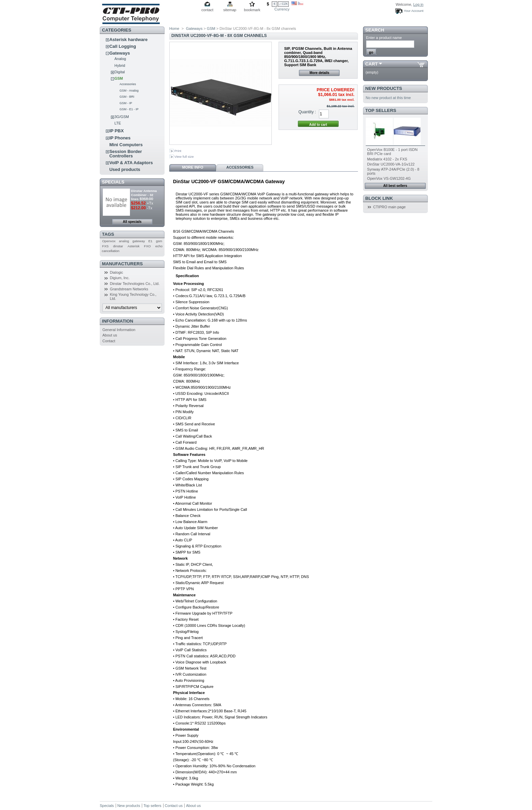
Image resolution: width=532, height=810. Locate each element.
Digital (120, 72)
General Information (119, 330)
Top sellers (381, 110)
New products (384, 88)
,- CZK (283, 4)
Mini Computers (126, 145)
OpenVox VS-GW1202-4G (389, 178)
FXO (147, 246)
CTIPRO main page (389, 207)
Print (178, 151)
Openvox (109, 241)
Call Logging (123, 46)
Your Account (414, 11)
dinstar (118, 246)
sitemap (230, 10)
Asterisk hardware (128, 40)
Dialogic (117, 272)
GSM (119, 78)
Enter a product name (384, 38)
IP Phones (120, 138)
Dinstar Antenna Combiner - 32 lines (144, 195)
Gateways (120, 53)
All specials (132, 222)
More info (193, 167)
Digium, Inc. (120, 278)
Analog (120, 59)
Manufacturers (122, 264)
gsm (159, 241)
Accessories (128, 84)
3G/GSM (122, 117)
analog (124, 241)
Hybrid (120, 65)
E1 (150, 241)
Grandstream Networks (129, 289)
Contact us (174, 806)
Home (174, 28)
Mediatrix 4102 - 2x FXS (387, 159)
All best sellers (395, 186)
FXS (105, 246)
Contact (109, 341)
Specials (113, 182)
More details (319, 73)
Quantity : (307, 112)
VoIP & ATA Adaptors (131, 163)
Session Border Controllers (126, 154)
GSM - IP (126, 103)
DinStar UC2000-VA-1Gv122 (391, 164)
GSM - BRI (127, 97)
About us (110, 335)
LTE (118, 123)
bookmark (252, 10)
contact (207, 10)
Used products (125, 169)
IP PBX (116, 131)
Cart (372, 64)
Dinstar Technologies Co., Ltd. (135, 284)
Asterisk (134, 246)
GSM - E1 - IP (129, 109)
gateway (139, 241)
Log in (418, 4)
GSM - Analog (129, 91)
